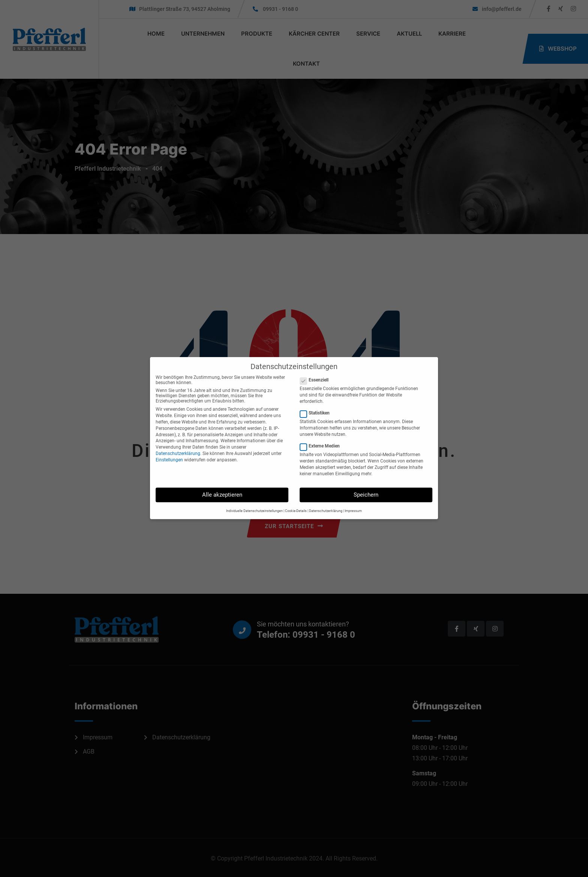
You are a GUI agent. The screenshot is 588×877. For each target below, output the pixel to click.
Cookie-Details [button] (296, 503)
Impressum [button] (353, 503)
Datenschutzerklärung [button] (326, 503)
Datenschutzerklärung (178, 445)
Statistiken (317, 405)
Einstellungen (169, 452)
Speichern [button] (366, 487)
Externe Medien (322, 438)
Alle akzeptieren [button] (222, 487)
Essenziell (316, 372)
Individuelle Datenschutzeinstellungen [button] (254, 503)
